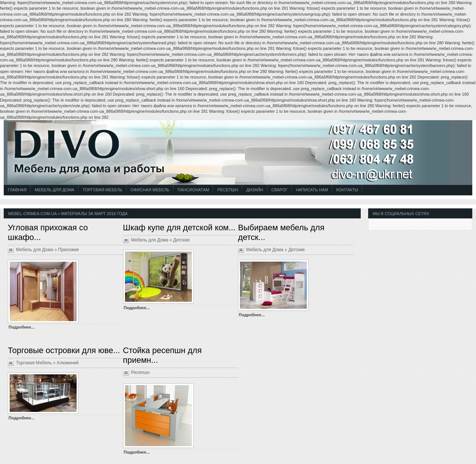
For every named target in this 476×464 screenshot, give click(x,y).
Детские (181, 240)
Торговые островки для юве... (64, 350)
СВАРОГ (280, 190)
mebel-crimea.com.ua (32, 214)
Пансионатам (194, 190)
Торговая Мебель (102, 190)
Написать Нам (312, 190)
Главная (17, 190)
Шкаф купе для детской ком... (179, 228)
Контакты (347, 190)
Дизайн (255, 190)
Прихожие (68, 250)
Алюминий (68, 363)
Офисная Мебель (150, 190)
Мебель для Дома (54, 190)
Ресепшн (228, 190)
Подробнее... (22, 327)
